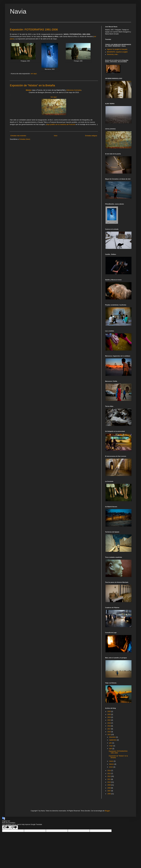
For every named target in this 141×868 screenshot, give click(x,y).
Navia (18, 11)
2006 (109, 794)
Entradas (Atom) (25, 139)
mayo (111, 746)
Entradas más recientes (18, 136)
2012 (109, 776)
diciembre (113, 737)
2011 (109, 779)
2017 (109, 729)
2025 (109, 714)
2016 (109, 732)
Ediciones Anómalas (74, 90)
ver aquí (33, 74)
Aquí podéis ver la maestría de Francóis (61, 124)
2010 (109, 782)
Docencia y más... (113, 54)
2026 (109, 711)
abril (111, 749)
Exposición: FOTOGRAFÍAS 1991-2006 (34, 30)
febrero (112, 764)
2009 (109, 785)
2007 (109, 791)
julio (111, 743)
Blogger (107, 811)
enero (111, 767)
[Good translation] (6, 827)
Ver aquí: (54, 97)
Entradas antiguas (91, 136)
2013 (109, 774)
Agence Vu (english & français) (117, 49)
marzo (112, 761)
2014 (109, 771)
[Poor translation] (14, 827)
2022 (109, 720)
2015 (109, 735)
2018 (109, 726)
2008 (109, 788)
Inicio (56, 136)
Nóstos (29, 90)
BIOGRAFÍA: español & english (117, 52)
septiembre (113, 740)
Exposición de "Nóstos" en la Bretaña (32, 85)
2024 (109, 717)
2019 (109, 723)
